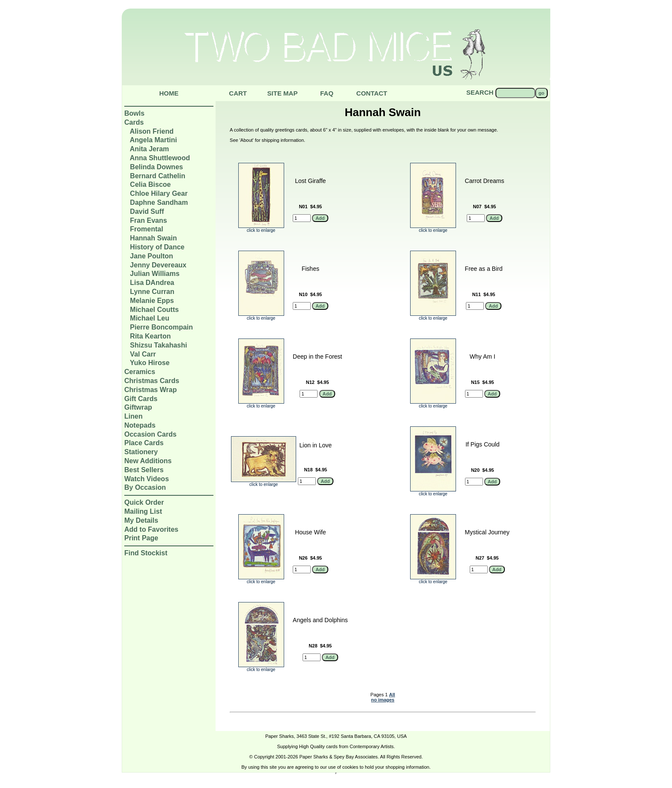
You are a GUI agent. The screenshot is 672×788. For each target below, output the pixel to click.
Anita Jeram (150, 149)
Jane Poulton (151, 256)
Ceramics (140, 372)
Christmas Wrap (150, 390)
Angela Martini (153, 140)
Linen (133, 416)
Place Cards (144, 443)
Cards (134, 122)
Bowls (134, 113)
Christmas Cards (152, 381)
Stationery (141, 452)
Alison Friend (152, 131)
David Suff (147, 211)
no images (383, 700)
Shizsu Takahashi (158, 345)
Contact (372, 93)
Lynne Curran (152, 292)
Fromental (146, 229)
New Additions (148, 461)
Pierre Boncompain (161, 327)
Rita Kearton (150, 336)
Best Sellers (144, 470)
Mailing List (143, 511)
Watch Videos (147, 479)
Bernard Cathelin (157, 176)
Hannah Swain (153, 238)
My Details (141, 520)
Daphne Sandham (159, 202)
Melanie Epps (152, 301)
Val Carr (143, 354)
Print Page (141, 538)
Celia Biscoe (150, 184)
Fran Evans (148, 220)
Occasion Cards (150, 434)
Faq (327, 93)
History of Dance (157, 247)
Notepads (140, 425)
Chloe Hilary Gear (159, 193)
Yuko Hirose (150, 363)
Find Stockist (146, 553)
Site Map (283, 93)
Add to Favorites (151, 529)
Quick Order (144, 502)
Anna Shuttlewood (160, 158)
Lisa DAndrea (152, 283)
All (392, 695)
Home (169, 93)
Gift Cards (141, 399)
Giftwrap (138, 407)
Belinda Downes (156, 167)
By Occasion (145, 487)
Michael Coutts (154, 310)
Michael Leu (150, 318)
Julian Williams (154, 274)
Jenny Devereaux (158, 265)
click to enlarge (261, 228)
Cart (238, 93)
